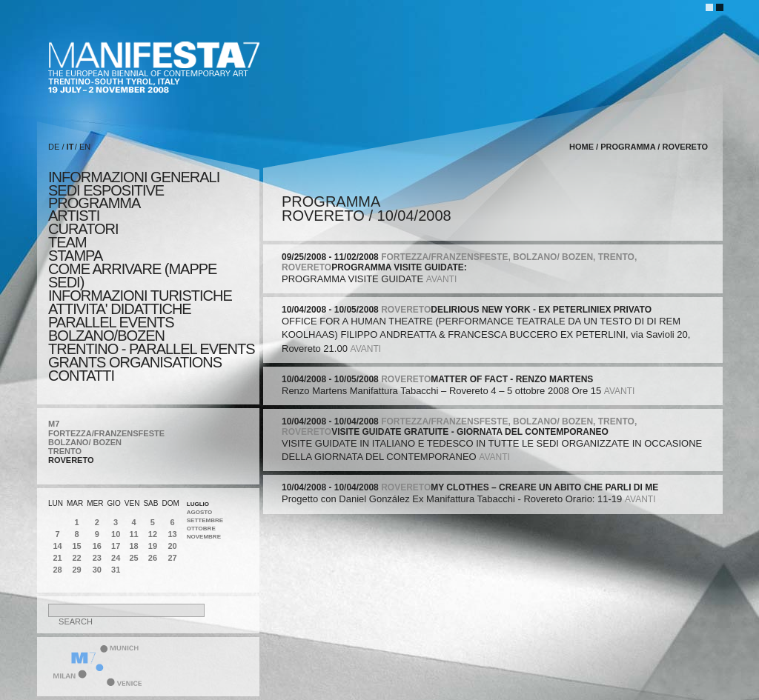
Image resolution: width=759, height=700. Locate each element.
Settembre (205, 520)
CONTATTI (81, 376)
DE (54, 147)
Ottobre (201, 529)
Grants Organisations (135, 362)
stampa (75, 256)
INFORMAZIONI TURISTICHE (140, 296)
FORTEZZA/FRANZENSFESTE (106, 433)
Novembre (204, 537)
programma (94, 203)
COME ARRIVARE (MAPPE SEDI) (132, 276)
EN (85, 147)
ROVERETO (71, 460)
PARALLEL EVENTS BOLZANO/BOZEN (111, 329)
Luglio (198, 504)
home (581, 147)
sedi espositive (106, 190)
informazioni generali (134, 177)
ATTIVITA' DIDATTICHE (120, 309)
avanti (442, 279)
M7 (54, 424)
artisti (74, 216)
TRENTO (65, 451)
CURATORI (83, 229)
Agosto (200, 512)
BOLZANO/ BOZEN (85, 442)
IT (70, 147)
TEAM (67, 242)
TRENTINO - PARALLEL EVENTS (152, 349)
